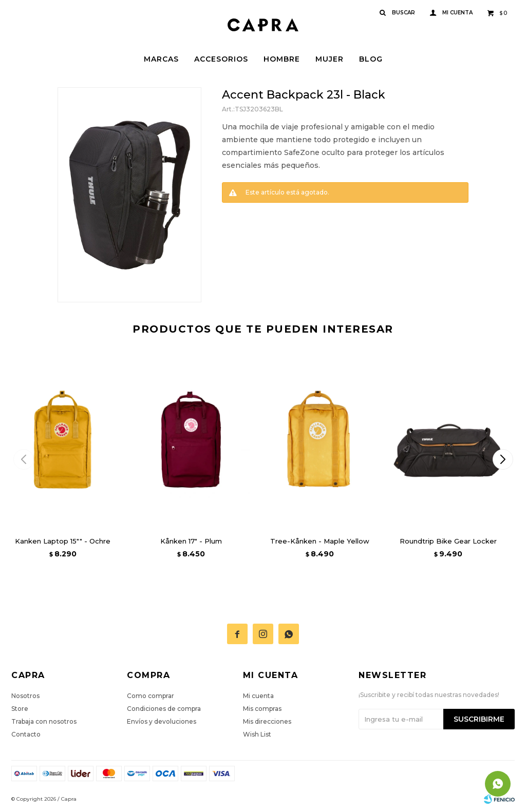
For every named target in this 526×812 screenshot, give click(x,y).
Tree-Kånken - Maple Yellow (320, 541)
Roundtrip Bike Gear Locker (448, 541)
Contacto (26, 734)
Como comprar (151, 696)
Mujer (330, 59)
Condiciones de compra (164, 709)
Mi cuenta (258, 696)
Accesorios (221, 59)
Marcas (161, 59)
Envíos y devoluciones (162, 721)
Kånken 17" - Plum (191, 541)
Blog (371, 59)
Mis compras (262, 709)
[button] (503, 459)
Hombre (282, 59)
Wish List (257, 734)
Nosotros (25, 696)
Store (20, 709)
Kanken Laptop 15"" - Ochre (63, 541)
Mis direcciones (267, 721)
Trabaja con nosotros (44, 721)
